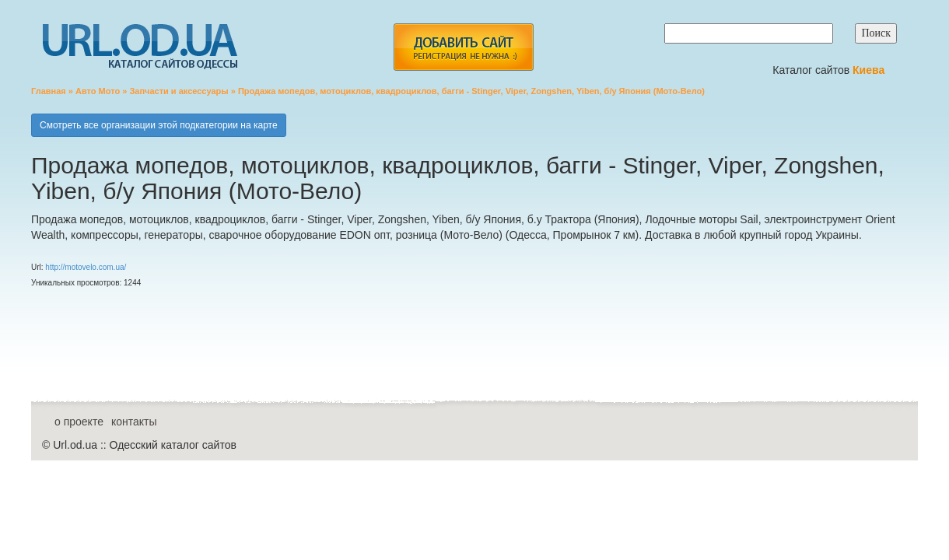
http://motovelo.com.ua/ (86, 267)
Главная (49, 91)
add (463, 47)
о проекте (79, 422)
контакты (134, 422)
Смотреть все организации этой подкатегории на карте (159, 125)
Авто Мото (98, 91)
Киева (870, 70)
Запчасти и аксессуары (179, 91)
